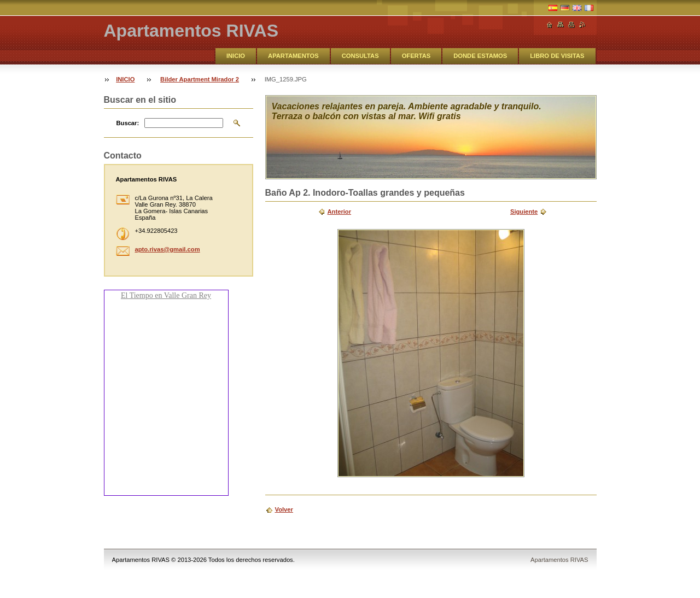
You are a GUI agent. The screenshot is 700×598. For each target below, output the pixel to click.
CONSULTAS (360, 56)
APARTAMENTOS (293, 56)
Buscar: (128, 123)
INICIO (236, 56)
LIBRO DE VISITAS (557, 56)
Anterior (340, 212)
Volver (284, 509)
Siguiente (524, 212)
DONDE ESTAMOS (480, 56)
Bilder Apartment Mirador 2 (200, 79)
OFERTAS (416, 56)
